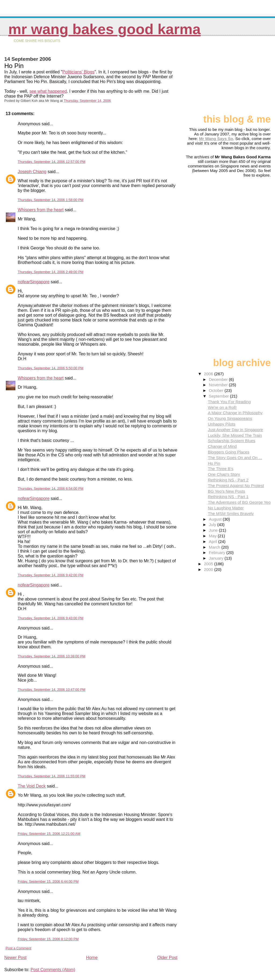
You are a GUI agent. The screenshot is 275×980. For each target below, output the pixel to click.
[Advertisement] (244, 77)
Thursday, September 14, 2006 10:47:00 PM (52, 690)
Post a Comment (18, 948)
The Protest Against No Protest (236, 486)
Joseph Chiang (32, 172)
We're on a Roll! (222, 407)
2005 (209, 564)
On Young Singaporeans (230, 418)
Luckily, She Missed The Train (235, 435)
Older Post (167, 958)
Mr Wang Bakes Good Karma (104, 29)
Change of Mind (222, 446)
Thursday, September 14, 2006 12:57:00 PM (52, 162)
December (219, 379)
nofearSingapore (34, 282)
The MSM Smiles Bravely (231, 514)
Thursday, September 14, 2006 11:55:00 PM (52, 776)
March (215, 547)
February (218, 552)
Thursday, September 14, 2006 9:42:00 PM (50, 575)
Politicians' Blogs (78, 72)
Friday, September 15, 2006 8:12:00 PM (48, 939)
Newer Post (15, 958)
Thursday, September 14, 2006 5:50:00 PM (50, 368)
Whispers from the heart (41, 210)
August (216, 519)
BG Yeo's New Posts (227, 491)
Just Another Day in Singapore (235, 430)
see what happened (48, 91)
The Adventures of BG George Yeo (239, 502)
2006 (209, 374)
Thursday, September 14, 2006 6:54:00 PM (50, 489)
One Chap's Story (224, 474)
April (214, 541)
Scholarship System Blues (231, 441)
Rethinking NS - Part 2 (228, 480)
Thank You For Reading (229, 402)
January (217, 558)
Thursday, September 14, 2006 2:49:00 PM (50, 272)
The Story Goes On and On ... (235, 458)
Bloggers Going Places (229, 452)
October (217, 390)
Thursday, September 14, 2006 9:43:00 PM (50, 618)
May (213, 536)
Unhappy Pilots (222, 424)
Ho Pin (214, 463)
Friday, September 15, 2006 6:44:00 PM (48, 881)
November (219, 385)
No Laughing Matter (226, 508)
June (214, 530)
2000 (209, 569)
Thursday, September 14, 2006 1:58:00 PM (50, 200)
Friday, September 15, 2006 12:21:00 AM (49, 834)
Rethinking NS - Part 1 (228, 497)
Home (92, 958)
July (213, 525)
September (220, 396)
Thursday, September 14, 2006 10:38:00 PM (52, 656)
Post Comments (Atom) (53, 970)
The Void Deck (32, 786)
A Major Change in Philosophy (235, 413)
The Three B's (221, 469)
